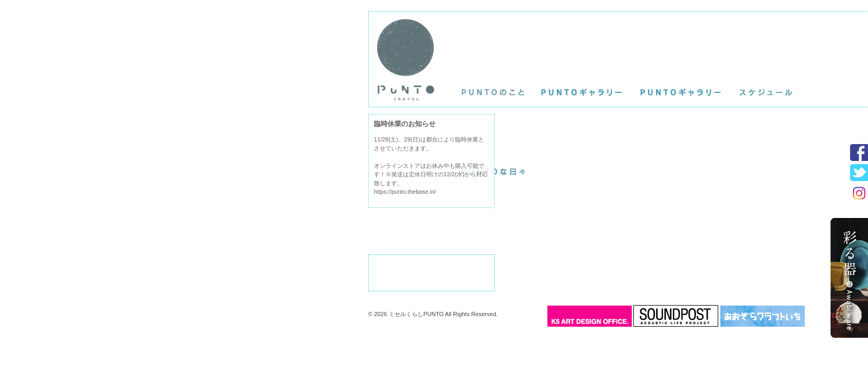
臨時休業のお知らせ (405, 124)
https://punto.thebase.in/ (405, 192)
